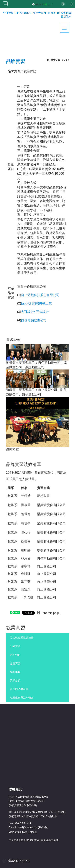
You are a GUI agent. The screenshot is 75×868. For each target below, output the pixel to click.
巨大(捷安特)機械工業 (36, 303)
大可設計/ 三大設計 (35, 312)
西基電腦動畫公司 (34, 320)
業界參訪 (15, 680)
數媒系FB (54, 13)
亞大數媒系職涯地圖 (22, 638)
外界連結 (15, 646)
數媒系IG (66, 13)
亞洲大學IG (25, 13)
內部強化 (15, 655)
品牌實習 (15, 663)
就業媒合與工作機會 (22, 698)
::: (1, 13)
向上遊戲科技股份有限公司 (40, 295)
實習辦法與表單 (19, 689)
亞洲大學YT (40, 13)
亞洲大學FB (10, 13)
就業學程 (15, 672)
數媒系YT (66, 17)
